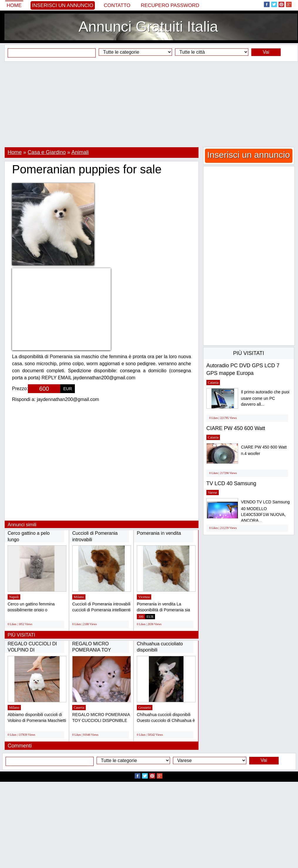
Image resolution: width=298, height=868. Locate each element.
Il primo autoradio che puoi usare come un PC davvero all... (265, 398)
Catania (213, 383)
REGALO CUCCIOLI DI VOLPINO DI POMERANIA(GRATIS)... (34, 650)
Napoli (14, 597)
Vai (266, 52)
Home (14, 5)
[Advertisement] (149, 104)
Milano (79, 597)
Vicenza (144, 597)
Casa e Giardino (47, 152)
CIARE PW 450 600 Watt (236, 428)
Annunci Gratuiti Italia (148, 27)
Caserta (79, 708)
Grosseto (145, 708)
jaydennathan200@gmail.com (68, 399)
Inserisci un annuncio (63, 5)
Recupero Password (170, 5)
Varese (213, 493)
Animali (80, 152)
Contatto (117, 5)
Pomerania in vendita (159, 533)
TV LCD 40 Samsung (231, 483)
